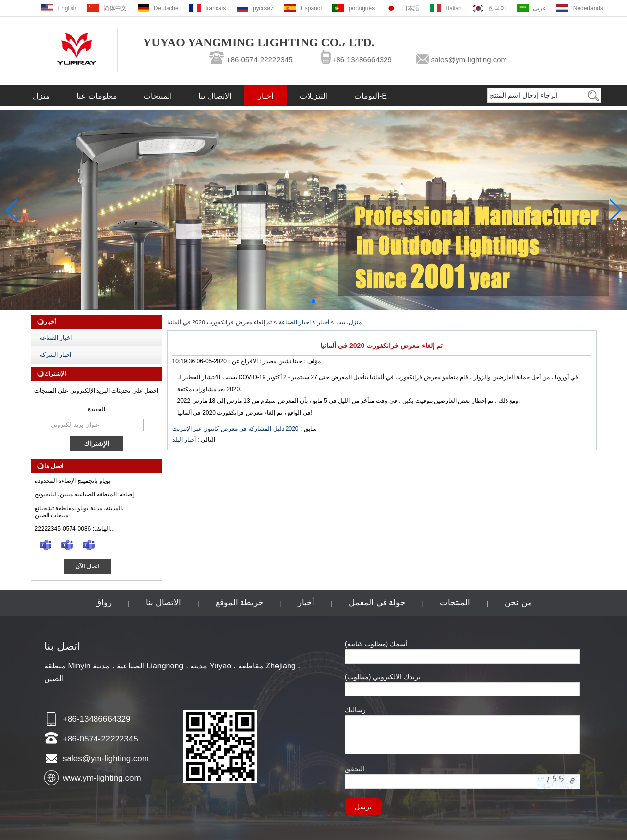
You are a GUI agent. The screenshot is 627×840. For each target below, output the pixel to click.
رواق (103, 603)
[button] (313, 301)
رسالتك (355, 710)
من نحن (518, 603)
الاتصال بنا (215, 96)
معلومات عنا (97, 96)
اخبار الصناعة (56, 338)
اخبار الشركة (55, 355)
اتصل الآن (87, 567)
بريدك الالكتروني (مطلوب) (383, 677)
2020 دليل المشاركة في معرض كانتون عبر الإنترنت (236, 429)
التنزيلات (314, 96)
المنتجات (158, 96)
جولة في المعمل (377, 603)
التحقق (355, 769)
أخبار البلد (184, 440)
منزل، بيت (349, 322)
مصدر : (267, 361)
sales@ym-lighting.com (469, 60)
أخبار (265, 96)
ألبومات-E (371, 96)
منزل (41, 96)
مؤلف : (312, 361)
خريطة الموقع (240, 603)
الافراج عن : (242, 361)
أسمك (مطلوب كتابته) (376, 644)
